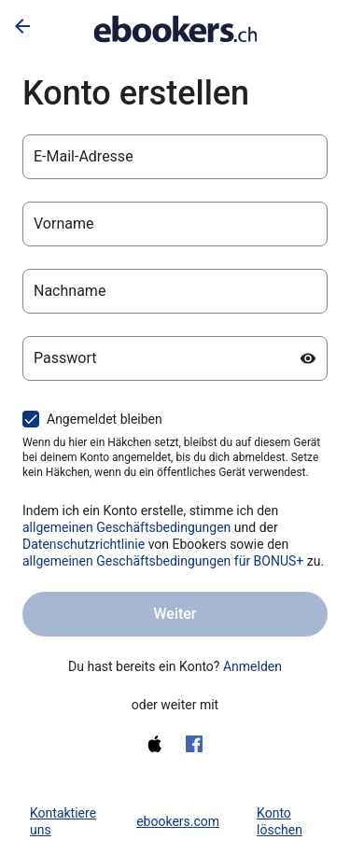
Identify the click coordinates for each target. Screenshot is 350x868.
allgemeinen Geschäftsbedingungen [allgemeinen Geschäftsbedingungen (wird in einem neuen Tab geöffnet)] (126, 527)
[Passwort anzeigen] (308, 358)
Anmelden (252, 666)
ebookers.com (178, 821)
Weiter (175, 614)
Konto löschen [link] (280, 821)
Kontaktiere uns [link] (63, 821)
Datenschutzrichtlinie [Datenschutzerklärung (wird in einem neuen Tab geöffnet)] (84, 544)
